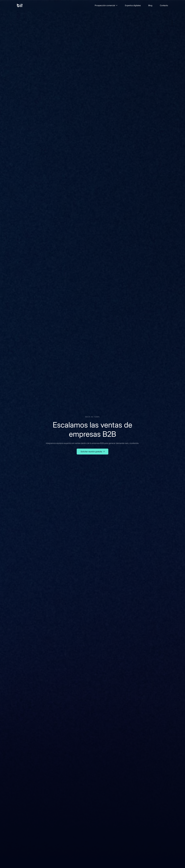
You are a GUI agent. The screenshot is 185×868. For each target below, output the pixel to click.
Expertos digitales (133, 5)
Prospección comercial (106, 5)
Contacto (164, 5)
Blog (150, 5)
